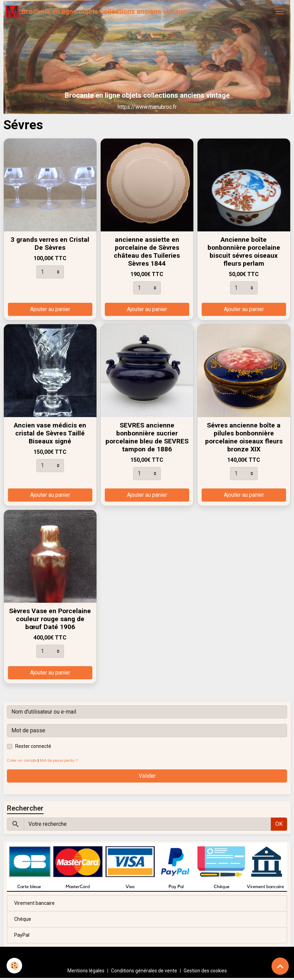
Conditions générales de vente (144, 971)
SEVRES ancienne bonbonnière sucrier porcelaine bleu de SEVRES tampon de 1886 (147, 437)
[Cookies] (15, 966)
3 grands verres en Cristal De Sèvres (50, 244)
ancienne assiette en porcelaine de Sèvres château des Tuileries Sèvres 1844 (147, 251)
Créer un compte (22, 761)
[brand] (96, 11)
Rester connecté (33, 746)
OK (279, 824)
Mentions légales (86, 971)
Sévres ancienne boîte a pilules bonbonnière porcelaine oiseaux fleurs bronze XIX (244, 437)
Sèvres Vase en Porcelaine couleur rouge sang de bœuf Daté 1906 (50, 619)
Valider (147, 776)
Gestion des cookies (205, 971)
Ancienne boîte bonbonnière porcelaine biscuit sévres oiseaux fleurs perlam (244, 251)
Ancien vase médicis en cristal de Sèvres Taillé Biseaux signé (50, 433)
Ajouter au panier (50, 309)
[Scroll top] (280, 966)
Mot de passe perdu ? (59, 761)
